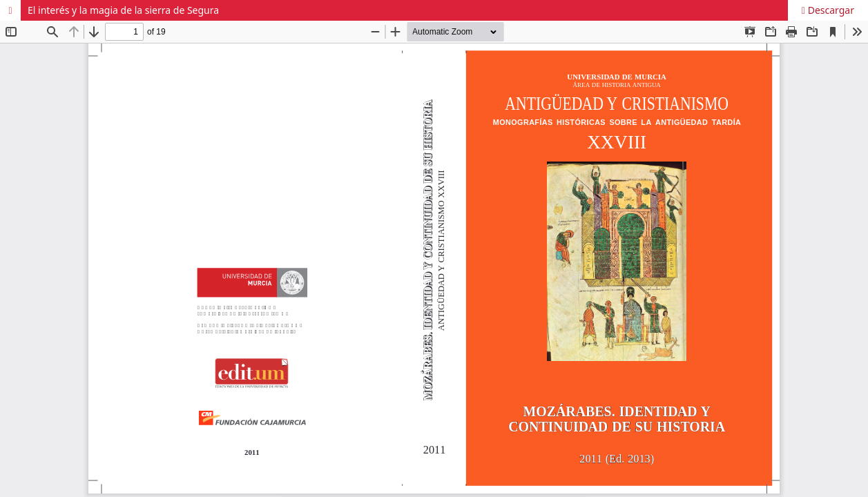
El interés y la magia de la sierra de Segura (123, 10)
